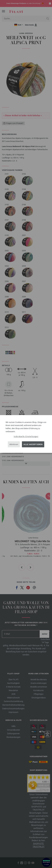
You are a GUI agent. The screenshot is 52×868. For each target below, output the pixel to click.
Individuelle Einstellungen (26, 436)
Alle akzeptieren (33, 444)
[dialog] (26, 434)
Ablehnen (14, 444)
